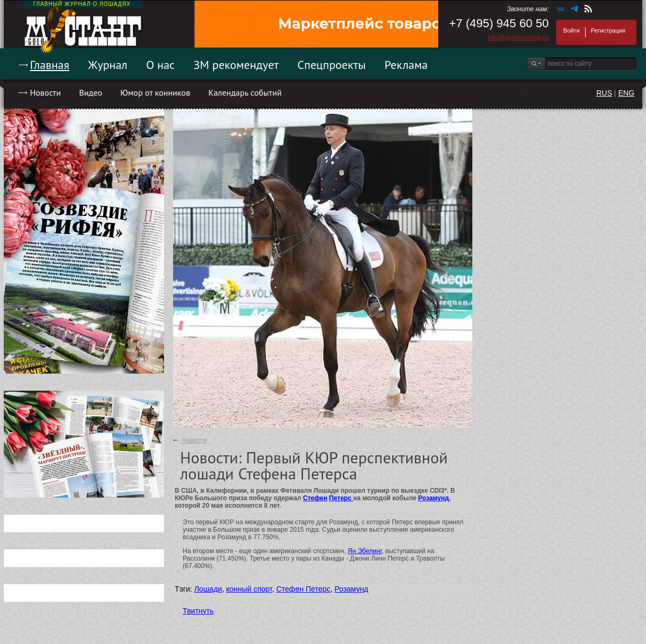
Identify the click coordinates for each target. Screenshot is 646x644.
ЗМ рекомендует (236, 65)
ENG (626, 93)
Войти (571, 30)
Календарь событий (245, 92)
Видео (91, 92)
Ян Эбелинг (365, 551)
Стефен (315, 498)
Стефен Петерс (303, 589)
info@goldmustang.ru (518, 37)
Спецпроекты (332, 65)
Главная (50, 65)
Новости (45, 92)
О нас (160, 65)
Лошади (208, 589)
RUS (604, 93)
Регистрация (608, 30)
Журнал (108, 65)
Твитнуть (198, 611)
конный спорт (249, 589)
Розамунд (434, 498)
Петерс (341, 498)
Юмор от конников (155, 92)
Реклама (406, 65)
